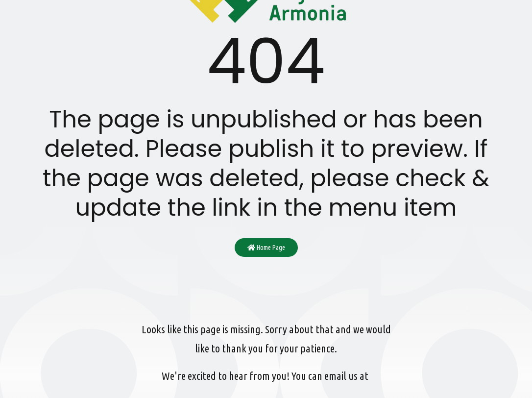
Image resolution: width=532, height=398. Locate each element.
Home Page (266, 248)
